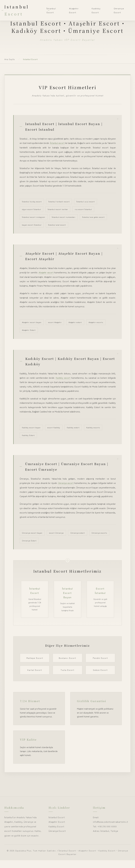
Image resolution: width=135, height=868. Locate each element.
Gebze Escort (100, 678)
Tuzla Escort (67, 678)
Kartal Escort (35, 678)
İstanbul (17, 10)
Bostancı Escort (67, 666)
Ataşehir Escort (74, 10)
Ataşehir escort (46, 274)
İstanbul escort (61, 143)
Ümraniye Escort (119, 10)
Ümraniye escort (66, 486)
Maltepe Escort (35, 666)
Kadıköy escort (63, 380)
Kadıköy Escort (96, 10)
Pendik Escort (100, 666)
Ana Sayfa (9, 59)
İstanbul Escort (51, 10)
